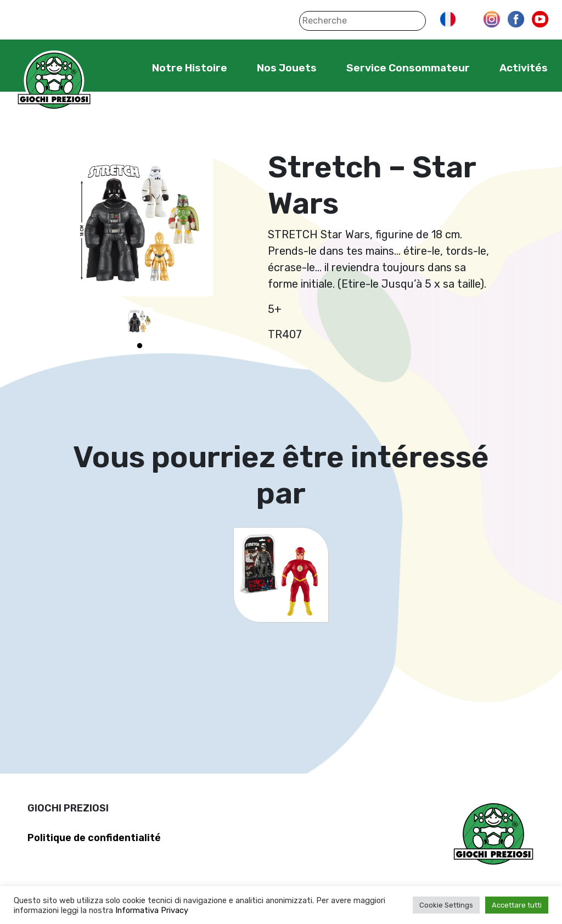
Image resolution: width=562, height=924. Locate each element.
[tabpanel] (139, 321)
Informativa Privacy (152, 910)
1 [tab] (139, 346)
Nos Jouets (287, 68)
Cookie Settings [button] (446, 905)
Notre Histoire (190, 68)
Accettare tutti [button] (517, 905)
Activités (524, 68)
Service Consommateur (408, 68)
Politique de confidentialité (94, 838)
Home (118, 68)
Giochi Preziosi (54, 81)
